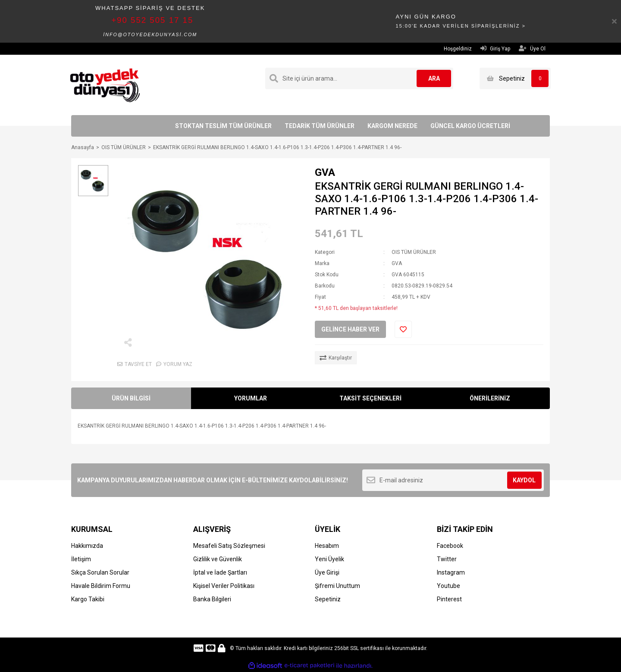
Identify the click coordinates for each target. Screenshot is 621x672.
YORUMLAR (251, 398)
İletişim (81, 559)
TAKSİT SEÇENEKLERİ (370, 398)
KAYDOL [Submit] (524, 480)
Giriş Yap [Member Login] (495, 48)
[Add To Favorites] (403, 329)
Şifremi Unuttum (337, 586)
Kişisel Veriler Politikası (224, 586)
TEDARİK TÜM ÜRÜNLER (320, 126)
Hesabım (327, 546)
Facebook (450, 546)
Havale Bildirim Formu (101, 586)
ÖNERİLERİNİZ (490, 398)
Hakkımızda (87, 546)
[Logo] (105, 84)
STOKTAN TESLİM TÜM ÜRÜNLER (223, 126)
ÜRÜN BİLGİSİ (131, 398)
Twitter (447, 559)
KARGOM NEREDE (392, 126)
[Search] (359, 78)
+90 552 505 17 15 (152, 20)
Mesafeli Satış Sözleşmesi (229, 546)
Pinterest (449, 599)
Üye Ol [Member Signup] (532, 48)
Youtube (448, 586)
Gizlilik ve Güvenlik (218, 559)
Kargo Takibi (88, 599)
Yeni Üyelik (329, 559)
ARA (434, 78)
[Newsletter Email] (453, 480)
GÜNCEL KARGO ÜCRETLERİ (470, 126)
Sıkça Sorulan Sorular (100, 572)
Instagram (451, 572)
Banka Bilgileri (212, 599)
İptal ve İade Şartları (220, 572)
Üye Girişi (327, 572)
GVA (325, 172)
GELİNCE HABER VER (350, 329)
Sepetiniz (328, 599)
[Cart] (515, 78)
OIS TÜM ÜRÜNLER (414, 252)
